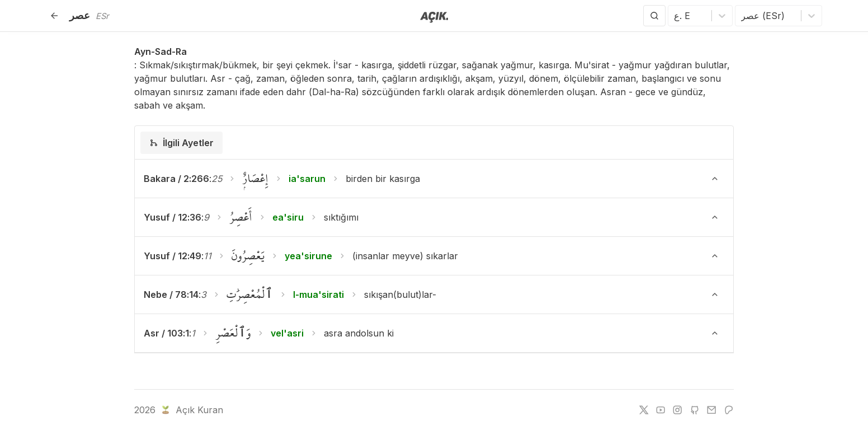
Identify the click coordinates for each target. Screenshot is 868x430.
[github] (695, 410)
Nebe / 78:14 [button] (171, 295)
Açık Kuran (191, 410)
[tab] (181, 143)
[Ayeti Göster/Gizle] (715, 179)
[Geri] (54, 16)
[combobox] (675, 16)
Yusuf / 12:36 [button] (173, 217)
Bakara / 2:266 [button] (176, 179)
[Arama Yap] (654, 16)
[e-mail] (711, 410)
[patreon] (729, 410)
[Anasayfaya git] (434, 16)
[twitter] (644, 410)
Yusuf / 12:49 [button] (173, 256)
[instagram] (677, 410)
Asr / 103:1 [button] (166, 333)
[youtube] (661, 410)
